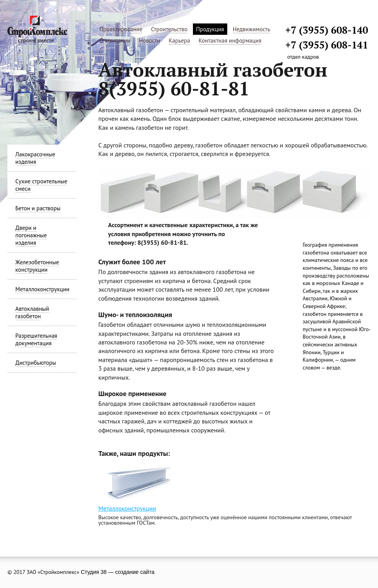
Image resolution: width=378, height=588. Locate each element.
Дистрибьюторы (36, 363)
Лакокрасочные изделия (35, 158)
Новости (150, 40)
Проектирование (121, 29)
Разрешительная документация (36, 339)
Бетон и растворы (38, 208)
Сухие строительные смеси (41, 185)
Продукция (210, 29)
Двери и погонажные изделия (31, 235)
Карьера (179, 40)
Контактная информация (230, 40)
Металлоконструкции (42, 289)
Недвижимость (251, 29)
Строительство (169, 29)
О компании (115, 40)
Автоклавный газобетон (32, 312)
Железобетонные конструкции (37, 266)
